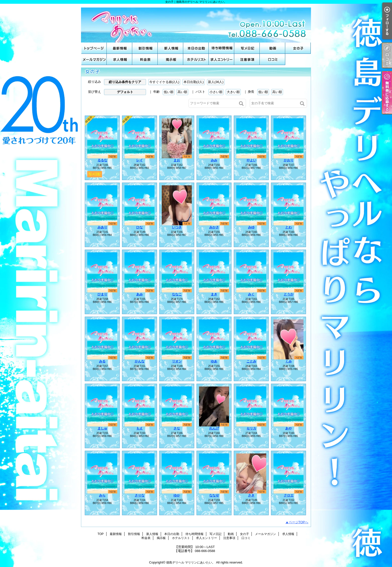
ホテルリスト (196, 59)
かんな (140, 361)
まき (214, 294)
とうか (289, 294)
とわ (288, 227)
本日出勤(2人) (194, 82)
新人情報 (170, 48)
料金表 (145, 59)
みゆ (251, 227)
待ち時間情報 (221, 48)
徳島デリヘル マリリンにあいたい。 (191, 562)
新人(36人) (216, 82)
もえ (139, 428)
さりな (140, 495)
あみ (139, 294)
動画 (272, 48)
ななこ (177, 294)
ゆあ (214, 361)
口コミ (272, 59)
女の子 (298, 48)
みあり (102, 227)
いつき (177, 227)
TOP (94, 48)
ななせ (214, 495)
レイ (139, 160)
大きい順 (233, 92)
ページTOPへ (299, 522)
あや (288, 428)
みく (251, 294)
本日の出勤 (196, 48)
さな (177, 428)
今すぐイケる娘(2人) (164, 82)
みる (102, 361)
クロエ (289, 495)
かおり (289, 160)
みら (102, 495)
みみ (214, 160)
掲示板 (170, 59)
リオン (177, 361)
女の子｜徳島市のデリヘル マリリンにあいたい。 (196, 23)
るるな (102, 160)
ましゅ (102, 428)
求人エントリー (221, 59)
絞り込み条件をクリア (125, 82)
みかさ (214, 227)
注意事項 (247, 59)
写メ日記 (247, 48)
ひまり (102, 294)
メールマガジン (94, 59)
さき (251, 495)
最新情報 (119, 48)
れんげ (214, 428)
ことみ (251, 361)
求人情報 (119, 59)
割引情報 (145, 48)
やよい (251, 160)
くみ (288, 361)
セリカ (251, 428)
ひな (139, 227)
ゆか (177, 495)
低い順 (169, 92)
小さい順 (216, 92)
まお (177, 160)
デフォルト (125, 92)
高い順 (182, 92)
